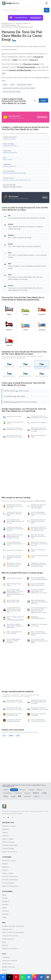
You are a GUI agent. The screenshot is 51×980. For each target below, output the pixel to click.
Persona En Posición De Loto (37, 556)
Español (14, 790)
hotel (12, 85)
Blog (4, 942)
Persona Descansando (9, 25)
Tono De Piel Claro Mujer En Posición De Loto (36, 536)
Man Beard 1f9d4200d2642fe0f (36, 618)
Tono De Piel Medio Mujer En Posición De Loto (36, 514)
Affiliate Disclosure (9, 967)
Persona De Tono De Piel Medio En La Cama (13, 429)
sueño (11, 736)
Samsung (5, 911)
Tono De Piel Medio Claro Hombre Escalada (37, 579)
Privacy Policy (7, 964)
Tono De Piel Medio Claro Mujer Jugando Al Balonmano (13, 626)
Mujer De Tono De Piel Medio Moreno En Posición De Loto (13, 536)
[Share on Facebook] (3, 977)
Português (18, 793)
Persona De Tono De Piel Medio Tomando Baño (12, 557)
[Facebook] (4, 818)
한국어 (6, 796)
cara (18, 736)
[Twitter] (8, 818)
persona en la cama (24, 85)
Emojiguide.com (7, 23)
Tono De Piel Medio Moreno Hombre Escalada (12, 641)
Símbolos (5, 836)
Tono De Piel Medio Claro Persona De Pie (37, 720)
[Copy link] (41, 977)
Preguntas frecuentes (10, 949)
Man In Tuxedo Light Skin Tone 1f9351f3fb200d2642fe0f (13, 618)
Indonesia (27, 796)
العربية (13, 796)
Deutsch (23, 790)
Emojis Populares (8, 939)
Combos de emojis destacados (13, 926)
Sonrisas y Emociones (10, 877)
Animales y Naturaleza (10, 845)
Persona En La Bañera (37, 423)
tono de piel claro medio (12, 92)
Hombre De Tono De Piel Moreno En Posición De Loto (13, 529)
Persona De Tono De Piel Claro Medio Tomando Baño (36, 506)
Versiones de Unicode (10, 936)
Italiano (40, 790)
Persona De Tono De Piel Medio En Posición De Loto (13, 506)
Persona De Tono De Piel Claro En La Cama (12, 436)
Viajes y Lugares (8, 839)
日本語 (44, 793)
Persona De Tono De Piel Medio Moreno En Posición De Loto (37, 529)
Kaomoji (5, 945)
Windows (5, 905)
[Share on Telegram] (29, 977)
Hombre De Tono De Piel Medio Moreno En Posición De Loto (37, 565)
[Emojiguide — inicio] (4, 807)
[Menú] (47, 3)
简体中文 (36, 793)
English (6, 790)
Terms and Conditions (10, 961)
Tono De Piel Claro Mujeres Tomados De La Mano (37, 641)
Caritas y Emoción (8, 842)
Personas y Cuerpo (22, 23)
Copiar (43, 100)
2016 (4, 73)
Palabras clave (7, 929)
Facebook (6, 901)
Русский (27, 793)
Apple (4, 895)
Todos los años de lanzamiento (13, 933)
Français (31, 790)
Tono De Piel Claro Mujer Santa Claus (11, 601)
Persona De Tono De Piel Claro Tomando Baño (36, 521)
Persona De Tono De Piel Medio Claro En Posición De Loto (12, 565)
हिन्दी (20, 796)
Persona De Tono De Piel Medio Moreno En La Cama (37, 430)
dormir (5, 85)
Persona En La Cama (12, 417)
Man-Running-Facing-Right (12, 585)
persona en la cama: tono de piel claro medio (19, 88)
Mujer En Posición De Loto (36, 436)
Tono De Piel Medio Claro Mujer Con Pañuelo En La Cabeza (37, 591)
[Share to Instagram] (35, 977)
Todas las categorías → (10, 886)
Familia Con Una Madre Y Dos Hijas (37, 625)
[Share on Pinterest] (16, 977)
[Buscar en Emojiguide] (23, 10)
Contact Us (6, 973)
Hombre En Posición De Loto (13, 423)
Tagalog (36, 796)
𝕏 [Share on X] (10, 977)
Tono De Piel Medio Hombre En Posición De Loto (13, 544)
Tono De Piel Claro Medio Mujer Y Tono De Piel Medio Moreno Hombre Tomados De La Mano (13, 593)
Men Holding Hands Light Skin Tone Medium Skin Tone (37, 602)
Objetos (5, 833)
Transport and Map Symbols (13, 187)
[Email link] (48, 977)
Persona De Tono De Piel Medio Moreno (12, 720)
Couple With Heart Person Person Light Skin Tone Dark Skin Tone (12, 610)
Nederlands (8, 793)
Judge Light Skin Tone (12, 578)
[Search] (47, 10)
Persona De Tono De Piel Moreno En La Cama (38, 417)
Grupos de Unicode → (10, 852)
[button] (25, 138)
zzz (4, 736)
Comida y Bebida (8, 848)
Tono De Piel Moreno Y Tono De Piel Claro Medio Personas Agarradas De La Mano (37, 610)
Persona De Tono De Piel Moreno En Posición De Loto (38, 544)
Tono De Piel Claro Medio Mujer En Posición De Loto (13, 521)
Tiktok (4, 917)
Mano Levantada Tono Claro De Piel (13, 633)
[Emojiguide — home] (11, 3)
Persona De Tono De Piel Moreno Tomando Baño (12, 514)
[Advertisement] (25, 467)
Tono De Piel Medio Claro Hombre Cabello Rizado (37, 633)
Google (5, 898)
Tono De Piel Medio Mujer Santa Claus (36, 585)
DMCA (4, 970)
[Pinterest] (13, 818)
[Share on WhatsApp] (22, 977)
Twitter (4, 908)
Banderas (6, 829)
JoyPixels (5, 914)
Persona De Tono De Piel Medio (36, 715)
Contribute (6, 957)
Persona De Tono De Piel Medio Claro (12, 715)
